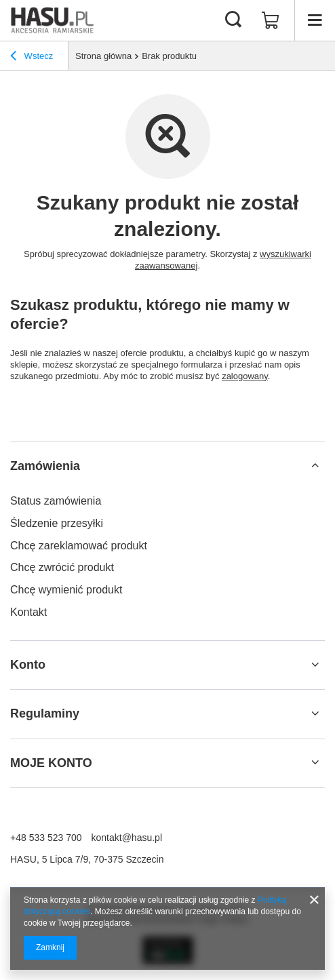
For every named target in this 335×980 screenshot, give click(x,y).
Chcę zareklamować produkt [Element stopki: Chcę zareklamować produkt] (79, 546)
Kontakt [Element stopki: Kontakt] (28, 612)
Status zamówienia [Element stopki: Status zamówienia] (56, 501)
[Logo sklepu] (53, 20)
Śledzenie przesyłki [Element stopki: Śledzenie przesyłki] (57, 523)
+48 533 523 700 (46, 838)
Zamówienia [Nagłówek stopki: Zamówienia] (45, 466)
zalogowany (245, 376)
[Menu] (315, 20)
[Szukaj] (233, 20)
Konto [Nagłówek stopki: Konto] (28, 665)
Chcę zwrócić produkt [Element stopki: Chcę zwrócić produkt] (62, 567)
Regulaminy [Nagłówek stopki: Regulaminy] (45, 713)
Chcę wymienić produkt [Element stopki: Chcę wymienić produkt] (66, 590)
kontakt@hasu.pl (127, 838)
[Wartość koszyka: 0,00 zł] (271, 20)
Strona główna (103, 56)
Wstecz (32, 58)
